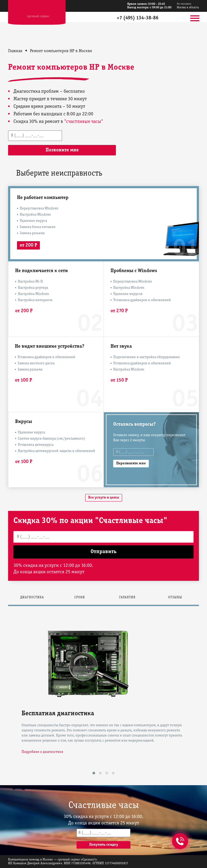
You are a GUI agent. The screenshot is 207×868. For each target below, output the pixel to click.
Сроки (80, 597)
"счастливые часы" (84, 122)
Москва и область (188, 6)
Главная (15, 51)
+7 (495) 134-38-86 (138, 18)
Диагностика (32, 597)
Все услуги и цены (104, 498)
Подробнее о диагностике (42, 752)
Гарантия (127, 597)
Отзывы (175, 597)
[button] (94, 773)
